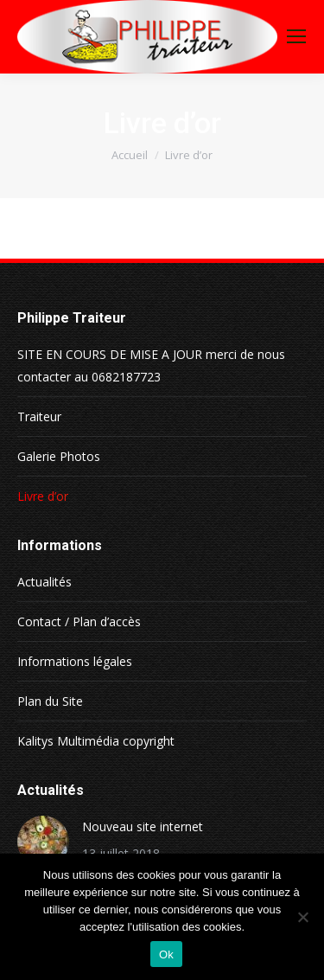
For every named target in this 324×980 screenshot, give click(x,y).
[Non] (302, 917)
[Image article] (43, 842)
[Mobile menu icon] (296, 36)
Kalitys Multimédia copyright (96, 741)
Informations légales (75, 661)
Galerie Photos (59, 456)
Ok (166, 954)
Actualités (44, 582)
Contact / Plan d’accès (79, 621)
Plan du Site (50, 701)
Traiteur (39, 416)
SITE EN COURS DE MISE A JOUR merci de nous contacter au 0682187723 (151, 365)
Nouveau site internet (143, 826)
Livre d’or (43, 496)
